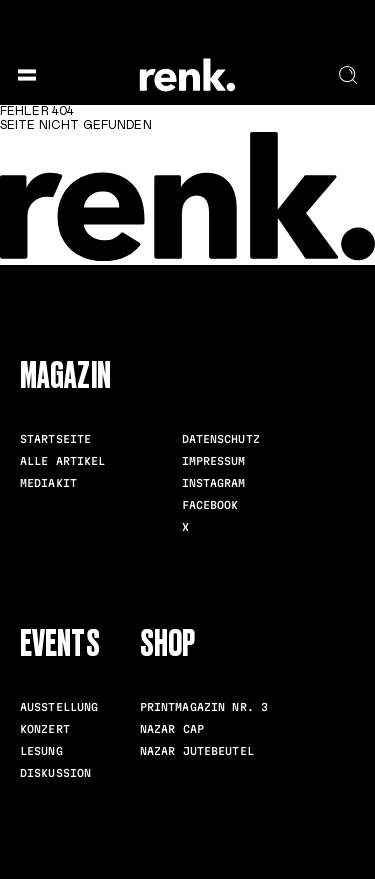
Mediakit (48, 483)
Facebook (210, 505)
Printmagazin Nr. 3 (204, 707)
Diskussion (55, 773)
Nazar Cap (172, 729)
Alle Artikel (63, 461)
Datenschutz (221, 439)
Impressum (214, 461)
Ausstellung (59, 707)
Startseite (55, 439)
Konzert (45, 729)
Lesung (41, 751)
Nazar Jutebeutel (197, 751)
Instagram (214, 483)
